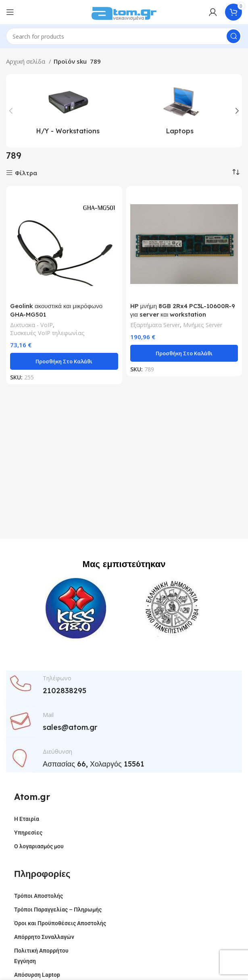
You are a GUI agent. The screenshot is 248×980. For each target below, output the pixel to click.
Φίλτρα (26, 173)
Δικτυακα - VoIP (31, 325)
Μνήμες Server (203, 325)
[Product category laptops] (180, 111)
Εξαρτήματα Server (155, 325)
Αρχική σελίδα (26, 61)
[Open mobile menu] (10, 12)
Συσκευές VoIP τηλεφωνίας (47, 333)
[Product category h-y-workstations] (68, 111)
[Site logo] (124, 11)
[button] (64, 361)
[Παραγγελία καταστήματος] (236, 172)
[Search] (124, 36)
